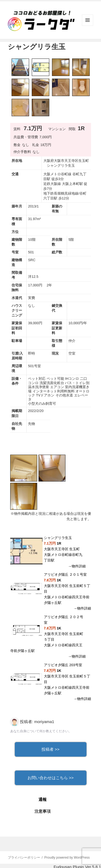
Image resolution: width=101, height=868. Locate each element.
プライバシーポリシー (24, 858)
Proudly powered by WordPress (67, 858)
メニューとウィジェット (88, 26)
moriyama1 (44, 722)
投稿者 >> (50, 749)
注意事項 (43, 811)
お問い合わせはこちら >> (51, 778)
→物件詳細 (77, 566)
